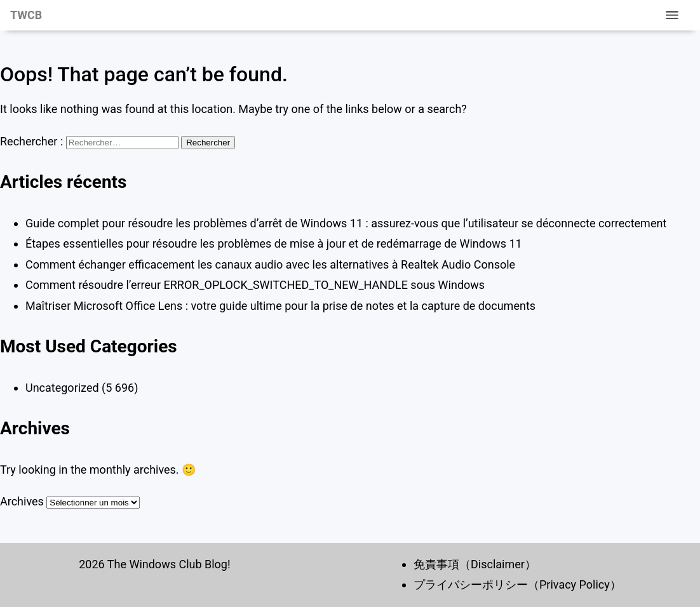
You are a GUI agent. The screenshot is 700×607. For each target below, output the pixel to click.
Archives (22, 501)
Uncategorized (62, 388)
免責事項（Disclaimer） (475, 564)
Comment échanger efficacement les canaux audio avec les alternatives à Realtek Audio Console (270, 264)
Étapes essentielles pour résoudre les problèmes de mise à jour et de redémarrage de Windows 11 (274, 243)
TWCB (26, 15)
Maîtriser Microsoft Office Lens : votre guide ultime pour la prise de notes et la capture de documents (280, 306)
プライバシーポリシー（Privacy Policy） (517, 584)
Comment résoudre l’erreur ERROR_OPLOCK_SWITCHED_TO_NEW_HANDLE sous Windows (255, 285)
